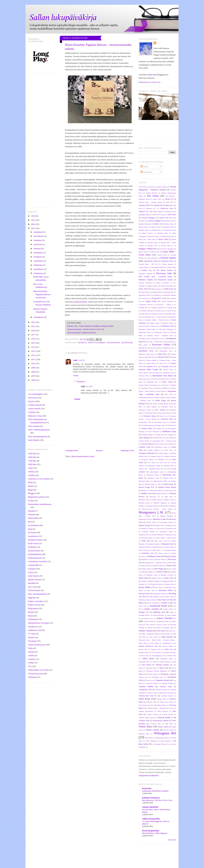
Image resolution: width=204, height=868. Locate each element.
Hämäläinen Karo (166, 351)
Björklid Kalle (163, 233)
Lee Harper (170, 444)
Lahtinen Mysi (158, 438)
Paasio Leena (163, 553)
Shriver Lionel (162, 625)
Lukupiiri (32, 569)
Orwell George (144, 550)
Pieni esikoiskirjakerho (37, 436)
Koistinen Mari (151, 413)
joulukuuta (38, 232)
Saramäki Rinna (144, 615)
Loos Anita (151, 463)
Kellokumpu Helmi (145, 398)
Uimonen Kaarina (161, 690)
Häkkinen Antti (169, 348)
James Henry (151, 363)
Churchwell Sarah (150, 261)
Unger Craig (152, 693)
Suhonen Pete (156, 649)
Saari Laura (143, 606)
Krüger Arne (160, 425)
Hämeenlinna (33, 518)
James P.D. (163, 363)
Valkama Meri (161, 699)
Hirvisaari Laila (144, 339)
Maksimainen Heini (160, 481)
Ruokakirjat (33, 619)
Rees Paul (158, 587)
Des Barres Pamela (165, 270)
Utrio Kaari (144, 699)
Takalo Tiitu (172, 656)
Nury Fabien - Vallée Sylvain (166, 538)
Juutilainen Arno (168, 373)
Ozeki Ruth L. (157, 550)
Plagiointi (32, 598)
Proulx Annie (172, 569)
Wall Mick (169, 724)
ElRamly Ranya (156, 289)
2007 (33, 376)
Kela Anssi (169, 394)
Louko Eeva (163, 463)
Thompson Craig (167, 674)
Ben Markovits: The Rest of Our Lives (157, 800)
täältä (150, 75)
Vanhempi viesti (127, 450)
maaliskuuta (39, 269)
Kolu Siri (163, 416)
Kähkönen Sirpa (169, 431)
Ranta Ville (169, 578)
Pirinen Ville (171, 566)
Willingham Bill (165, 733)
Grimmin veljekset (157, 308)
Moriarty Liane (159, 519)
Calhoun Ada (154, 252)
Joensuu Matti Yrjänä (148, 369)
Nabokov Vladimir (148, 528)
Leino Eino (168, 450)
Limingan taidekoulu (147, 453)
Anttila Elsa (170, 212)
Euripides (157, 295)
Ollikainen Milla (144, 547)
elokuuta (37, 248)
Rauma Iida (170, 584)
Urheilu (31, 655)
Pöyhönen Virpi (152, 575)
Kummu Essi (172, 425)
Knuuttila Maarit (97, 343)
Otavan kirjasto (34, 590)
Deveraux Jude (164, 273)
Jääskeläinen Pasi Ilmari (162, 376)
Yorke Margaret (151, 741)
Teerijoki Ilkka (151, 668)
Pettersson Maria (158, 566)
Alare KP (170, 202)
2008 (33, 372)
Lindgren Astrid (155, 456)
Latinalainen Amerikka (37, 561)
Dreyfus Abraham (145, 283)
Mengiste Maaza (161, 494)
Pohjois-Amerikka (35, 601)
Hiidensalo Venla (161, 332)
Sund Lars (169, 649)
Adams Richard (151, 193)
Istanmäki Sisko (150, 357)
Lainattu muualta (35, 405)
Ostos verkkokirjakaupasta (39, 430)
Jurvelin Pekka (155, 373)
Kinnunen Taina (167, 407)
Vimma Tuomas (153, 714)
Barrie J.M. (158, 224)
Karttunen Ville (147, 388)
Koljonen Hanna (150, 416)
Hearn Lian (155, 326)
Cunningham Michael (158, 267)
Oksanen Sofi (167, 544)
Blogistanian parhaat (36, 497)
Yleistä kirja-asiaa (35, 674)
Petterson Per (145, 566)
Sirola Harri (161, 631)
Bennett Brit (157, 230)
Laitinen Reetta (144, 441)
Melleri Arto (146, 493)
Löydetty (32, 412)
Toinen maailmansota (37, 645)
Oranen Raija (169, 547)
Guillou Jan (160, 311)
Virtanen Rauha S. (165, 717)
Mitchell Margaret (160, 503)
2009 (33, 368)
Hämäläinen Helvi (146, 351)
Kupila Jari (161, 429)
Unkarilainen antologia (166, 693)
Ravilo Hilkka (145, 587)
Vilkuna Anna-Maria (146, 711)
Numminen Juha (171, 535)
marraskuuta (39, 236)
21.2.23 (89, 386)
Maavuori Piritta (153, 475)
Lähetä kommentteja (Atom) (82, 456)
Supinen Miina (144, 652)
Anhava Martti (158, 212)
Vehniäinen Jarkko (160, 705)
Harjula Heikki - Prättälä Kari (157, 320)
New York (32, 587)
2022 (33, 322)
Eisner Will (143, 289)
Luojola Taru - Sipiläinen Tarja (149, 469)
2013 (33, 351)
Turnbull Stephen (168, 683)
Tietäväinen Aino (157, 677)
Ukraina (31, 652)
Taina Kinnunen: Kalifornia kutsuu (82, 333)
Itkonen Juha (163, 357)
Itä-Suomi (32, 532)
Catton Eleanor (152, 258)
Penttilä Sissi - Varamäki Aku (155, 563)
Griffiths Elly (143, 308)
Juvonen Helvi (144, 376)
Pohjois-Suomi (34, 605)
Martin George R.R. (147, 487)
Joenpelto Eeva (167, 367)
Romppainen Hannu (159, 594)
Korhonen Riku (167, 419)
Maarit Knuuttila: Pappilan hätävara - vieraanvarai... (42, 294)
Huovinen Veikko (161, 344)
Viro (30, 666)
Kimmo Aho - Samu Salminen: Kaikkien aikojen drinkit (90, 326)
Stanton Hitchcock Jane (148, 646)
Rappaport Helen (168, 581)
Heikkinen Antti (167, 326)
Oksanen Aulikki (153, 544)
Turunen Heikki (146, 686)
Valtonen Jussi (151, 702)
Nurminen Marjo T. (148, 538)
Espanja (31, 511)
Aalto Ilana (142, 187)
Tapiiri (155, 662)
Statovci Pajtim (168, 646)
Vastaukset (81, 381)
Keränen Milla (159, 398)
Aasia (30, 468)
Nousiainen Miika (166, 532)
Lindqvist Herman (170, 456)
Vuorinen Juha (155, 724)
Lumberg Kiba (169, 466)
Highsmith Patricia (145, 332)
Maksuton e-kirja (35, 416)
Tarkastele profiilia (150, 82)
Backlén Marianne (145, 224)
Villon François (163, 711)
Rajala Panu (143, 578)
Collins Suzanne (168, 264)
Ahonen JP (169, 199)
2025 (33, 220)
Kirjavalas (147, 788)
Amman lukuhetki (150, 807)
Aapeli (151, 187)
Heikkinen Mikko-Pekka (147, 329)
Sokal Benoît (167, 637)
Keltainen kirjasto (35, 540)
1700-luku (32, 461)
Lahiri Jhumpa (144, 438)
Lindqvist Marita (148, 460)
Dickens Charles (146, 280)
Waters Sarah (163, 727)
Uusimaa (32, 659)
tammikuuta (39, 317)
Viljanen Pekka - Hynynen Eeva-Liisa (160, 708)
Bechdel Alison (144, 230)
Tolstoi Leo (149, 680)
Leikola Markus (154, 450)
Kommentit (146, 172)
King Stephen (152, 407)
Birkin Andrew (147, 233)
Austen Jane (164, 218)
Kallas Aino (165, 379)
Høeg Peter (162, 354)
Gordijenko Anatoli (145, 305)
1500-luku (32, 453)
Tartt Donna (146, 665)
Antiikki (31, 475)
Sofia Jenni (153, 637)
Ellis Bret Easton (144, 292)
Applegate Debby (144, 215)
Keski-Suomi (33, 543)
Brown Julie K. (167, 246)
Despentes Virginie (145, 274)
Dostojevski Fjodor (165, 280)
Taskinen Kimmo (162, 665)
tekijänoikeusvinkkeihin (149, 775)
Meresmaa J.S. (155, 497)
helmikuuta (39, 273)
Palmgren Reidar (170, 556)
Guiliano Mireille (147, 311)
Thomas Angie (152, 674)
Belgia (31, 490)
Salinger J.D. (144, 612)
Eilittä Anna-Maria (167, 286)
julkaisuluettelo (81, 302)
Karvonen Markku (162, 388)
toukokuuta (39, 261)
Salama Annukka (151, 609)
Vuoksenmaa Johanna (160, 721)
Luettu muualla (34, 408)
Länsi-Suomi (33, 576)
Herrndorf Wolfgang (166, 329)
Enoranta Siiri (169, 292)
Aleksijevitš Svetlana (161, 205)
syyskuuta (38, 244)
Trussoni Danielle (152, 683)
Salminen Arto (159, 612)
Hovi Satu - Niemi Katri (154, 342)
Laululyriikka (34, 565)
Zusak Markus (166, 741)
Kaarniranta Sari (144, 379)
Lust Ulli (166, 469)
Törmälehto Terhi (145, 690)
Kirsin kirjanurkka (151, 831)
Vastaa (76, 375)
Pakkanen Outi (154, 556)
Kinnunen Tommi (145, 410)
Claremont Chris (167, 261)
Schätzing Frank (163, 621)
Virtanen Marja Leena (146, 718)
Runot (30, 616)
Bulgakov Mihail (146, 249)
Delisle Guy (147, 270)
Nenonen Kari (171, 528)
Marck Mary (169, 484)
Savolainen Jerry (147, 618)
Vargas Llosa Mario (167, 702)
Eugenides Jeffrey (145, 295)
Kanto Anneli (167, 382)
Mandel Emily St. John (153, 484)
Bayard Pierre (143, 227)
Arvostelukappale (35, 394)
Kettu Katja (160, 400)
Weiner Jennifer (153, 730)
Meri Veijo (169, 497)
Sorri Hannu (155, 643)
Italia (30, 529)
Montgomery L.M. (151, 512)
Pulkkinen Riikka (147, 572)
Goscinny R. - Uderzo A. (164, 305)
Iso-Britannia (33, 525)
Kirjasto (31, 401)
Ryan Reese (162, 600)
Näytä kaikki (172, 840)
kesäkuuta (38, 257)
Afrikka (31, 472)
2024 (33, 224)
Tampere (31, 637)
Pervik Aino (172, 563)
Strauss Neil (143, 649)
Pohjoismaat (33, 608)
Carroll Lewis (162, 255)
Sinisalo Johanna (146, 631)
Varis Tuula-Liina (145, 705)
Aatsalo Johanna (162, 187)
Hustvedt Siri (143, 348)
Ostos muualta (34, 426)
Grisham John (171, 308)
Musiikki (32, 583)
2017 (33, 335)
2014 (33, 347)
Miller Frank (169, 500)
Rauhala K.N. (143, 584)
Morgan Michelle (167, 516)
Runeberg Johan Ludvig (147, 600)
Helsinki (31, 514)
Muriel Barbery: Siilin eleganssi (155, 833)
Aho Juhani (153, 196)
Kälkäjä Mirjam (147, 435)
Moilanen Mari (152, 506)
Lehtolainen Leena (161, 447)
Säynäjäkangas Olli (158, 656)
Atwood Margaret (148, 218)
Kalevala (155, 379)
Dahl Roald (172, 267)
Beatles (31, 486)
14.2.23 (81, 360)
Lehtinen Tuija (144, 447)
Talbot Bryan (148, 658)
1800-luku (32, 464)
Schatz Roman (149, 621)
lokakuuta (38, 240)
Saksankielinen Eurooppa (38, 623)
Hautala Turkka (168, 323)
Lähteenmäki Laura (156, 472)
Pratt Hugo (159, 569)
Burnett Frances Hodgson (165, 249)
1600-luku (32, 457)
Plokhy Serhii (146, 569)
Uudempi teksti (72, 450)
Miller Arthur (157, 500)
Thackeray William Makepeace (157, 671)
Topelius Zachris (163, 680)
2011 (33, 359)
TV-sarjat (32, 634)
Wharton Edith (168, 730)
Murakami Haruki (167, 522)
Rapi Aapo (142, 581)
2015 (33, 343)
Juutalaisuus (33, 536)
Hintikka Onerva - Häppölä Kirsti (160, 336)
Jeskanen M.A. (152, 367)
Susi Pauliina (156, 652)
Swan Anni (145, 656)
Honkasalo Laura (158, 339)
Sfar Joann (150, 625)
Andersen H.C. (151, 208)
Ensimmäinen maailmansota (40, 504)
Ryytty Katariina (153, 603)
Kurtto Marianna (153, 432)
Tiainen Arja (143, 677)
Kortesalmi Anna (160, 422)
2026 (33, 216)
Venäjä (31, 663)
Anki (75, 360)
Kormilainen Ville (145, 422)
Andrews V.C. (144, 212)
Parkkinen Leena (147, 559)
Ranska (31, 612)
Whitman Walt (144, 734)
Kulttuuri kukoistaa (151, 798)
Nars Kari (160, 528)
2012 (33, 355)
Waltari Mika (145, 726)
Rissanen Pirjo (144, 594)
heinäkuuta (38, 253)
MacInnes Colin (153, 478)
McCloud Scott (171, 490)
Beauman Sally (168, 227)
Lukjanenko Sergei (154, 466)
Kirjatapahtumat (35, 554)
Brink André (163, 239)
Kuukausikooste (35, 558)
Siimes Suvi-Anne (154, 628)
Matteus (144, 490)
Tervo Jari (164, 668)
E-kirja (31, 501)
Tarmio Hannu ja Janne (168, 662)
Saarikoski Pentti (159, 606)
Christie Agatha (168, 258)
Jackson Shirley (151, 360)
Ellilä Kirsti (169, 289)
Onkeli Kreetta (157, 547)
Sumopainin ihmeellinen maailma (155, 791)
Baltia (30, 482)
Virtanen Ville (144, 721)
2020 (33, 330)
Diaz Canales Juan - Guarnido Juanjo (155, 277)
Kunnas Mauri (147, 429)
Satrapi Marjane (158, 615)
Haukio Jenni (154, 323)
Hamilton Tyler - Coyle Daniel (155, 317)
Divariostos (33, 398)
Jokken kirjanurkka (151, 819)
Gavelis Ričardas (167, 301)
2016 (33, 339)
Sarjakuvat (32, 627)
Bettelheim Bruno (170, 230)
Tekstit (145, 167)
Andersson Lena (167, 208)
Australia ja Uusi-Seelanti (39, 479)
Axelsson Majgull (154, 221)
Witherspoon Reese (162, 738)
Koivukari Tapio (165, 413)
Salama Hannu (168, 609)
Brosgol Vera (153, 246)
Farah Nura (145, 298)
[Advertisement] (107, 860)
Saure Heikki (172, 615)
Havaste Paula (143, 326)
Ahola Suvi (157, 199)
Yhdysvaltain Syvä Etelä (38, 670)
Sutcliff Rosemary (170, 652)
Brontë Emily (153, 243)
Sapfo (171, 612)
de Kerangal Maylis (159, 744)
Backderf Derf (169, 221)
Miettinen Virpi (144, 500)
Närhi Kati (146, 541)
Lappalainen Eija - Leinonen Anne (164, 441)
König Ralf (160, 435)
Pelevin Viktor (160, 559)
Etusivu (99, 450)
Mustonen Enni (159, 525)
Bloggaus (32, 493)
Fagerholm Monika (170, 295)
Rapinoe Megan (154, 581)
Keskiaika (32, 547)
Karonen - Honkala (170, 385)
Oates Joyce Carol (161, 541)
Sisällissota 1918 (35, 630)
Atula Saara (172, 215)
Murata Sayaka (144, 525)
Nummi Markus (157, 535)
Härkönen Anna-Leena (146, 354)
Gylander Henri (144, 314)
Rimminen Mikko (166, 590)
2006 (33, 380)
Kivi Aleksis (160, 410)
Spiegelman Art (168, 643)
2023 (33, 228)
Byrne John (143, 252)
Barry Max (170, 224)
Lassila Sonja (159, 444)
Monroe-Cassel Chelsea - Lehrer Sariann (157, 509)
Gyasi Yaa (170, 311)
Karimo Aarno (144, 385)
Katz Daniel (161, 391)
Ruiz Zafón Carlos (168, 597)
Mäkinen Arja (171, 525)
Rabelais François (167, 575)
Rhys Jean (151, 590)
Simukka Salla (168, 628)
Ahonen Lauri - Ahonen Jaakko (150, 202)
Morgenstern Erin (144, 519)
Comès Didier (143, 267)
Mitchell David (144, 503)
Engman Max (157, 292)
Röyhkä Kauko (168, 603)
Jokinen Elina (168, 370)
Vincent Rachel (168, 714)
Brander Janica (154, 236)
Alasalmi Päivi (144, 205)
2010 (33, 364)
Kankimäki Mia (152, 382)
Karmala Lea (156, 385)
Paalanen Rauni (171, 550)
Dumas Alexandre (162, 283)
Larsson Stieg (146, 444)
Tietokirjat (32, 641)
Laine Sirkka (170, 438)
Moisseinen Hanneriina (168, 506)
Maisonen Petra (144, 481)
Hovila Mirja (169, 342)
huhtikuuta (38, 265)
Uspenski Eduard (167, 696)
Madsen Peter (168, 478)
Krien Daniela (149, 425)
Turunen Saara (166, 687)
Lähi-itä (31, 572)
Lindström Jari (163, 460)
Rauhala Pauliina (157, 584)
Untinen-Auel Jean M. (148, 696)
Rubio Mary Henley (152, 597)
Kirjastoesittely (34, 551)
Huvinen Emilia (156, 348)
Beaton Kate (156, 227)
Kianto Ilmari (153, 404)
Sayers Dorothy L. (166, 618)
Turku (30, 648)
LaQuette (170, 435)
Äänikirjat (32, 677)
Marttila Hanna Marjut (167, 487)
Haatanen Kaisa (157, 314)
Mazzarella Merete (156, 490)
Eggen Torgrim (153, 286)
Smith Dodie (165, 634)
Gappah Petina (151, 301)
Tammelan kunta (166, 659)
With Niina (149, 738)
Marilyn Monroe (35, 579)
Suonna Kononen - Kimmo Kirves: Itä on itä (86, 329)
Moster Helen (151, 522)
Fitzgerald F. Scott (159, 298)
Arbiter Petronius (159, 215)
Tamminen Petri (144, 662)
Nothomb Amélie (148, 532)
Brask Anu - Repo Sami (147, 239)
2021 (33, 326)
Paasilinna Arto (148, 553)
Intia (30, 522)
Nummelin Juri (144, 535)
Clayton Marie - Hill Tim (148, 264)
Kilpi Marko (164, 404)
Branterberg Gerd (168, 236)
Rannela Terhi (156, 578)
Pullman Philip (162, 572)
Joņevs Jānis (143, 373)
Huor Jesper (143, 345)
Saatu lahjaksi (34, 440)
